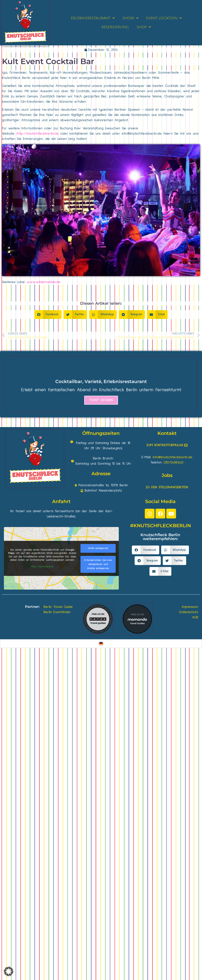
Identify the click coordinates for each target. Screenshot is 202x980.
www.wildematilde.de (43, 282)
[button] (48, 315)
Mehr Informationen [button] (42, 567)
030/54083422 (174, 463)
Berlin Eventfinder (57, 612)
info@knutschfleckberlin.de (142, 134)
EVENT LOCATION (164, 18)
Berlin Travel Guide (58, 607)
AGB (195, 617)
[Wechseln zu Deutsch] (101, 644)
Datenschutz (189, 612)
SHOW (130, 18)
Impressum (190, 607)
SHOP (144, 27)
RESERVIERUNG (115, 27)
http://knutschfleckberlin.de (38, 134)
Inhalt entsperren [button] (98, 548)
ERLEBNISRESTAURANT (93, 18)
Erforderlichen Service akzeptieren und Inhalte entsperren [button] (98, 564)
